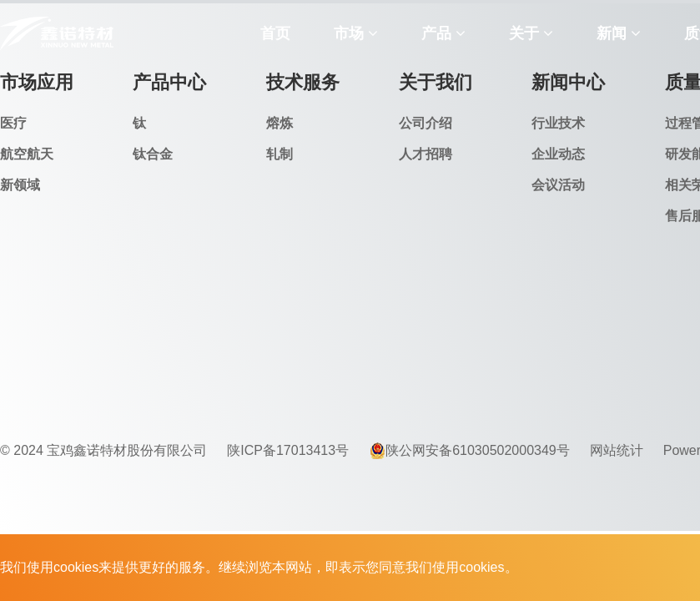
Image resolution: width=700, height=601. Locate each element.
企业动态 (558, 154)
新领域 (20, 185)
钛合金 (153, 154)
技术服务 (303, 82)
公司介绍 (426, 123)
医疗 (13, 123)
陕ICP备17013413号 (288, 450)
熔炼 (279, 123)
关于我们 (436, 82)
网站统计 (617, 450)
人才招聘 (426, 154)
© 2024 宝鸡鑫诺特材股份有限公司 (103, 450)
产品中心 (169, 82)
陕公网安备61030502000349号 (469, 451)
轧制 (279, 154)
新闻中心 (568, 82)
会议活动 (558, 185)
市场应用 (37, 82)
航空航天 (27, 154)
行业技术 (558, 123)
